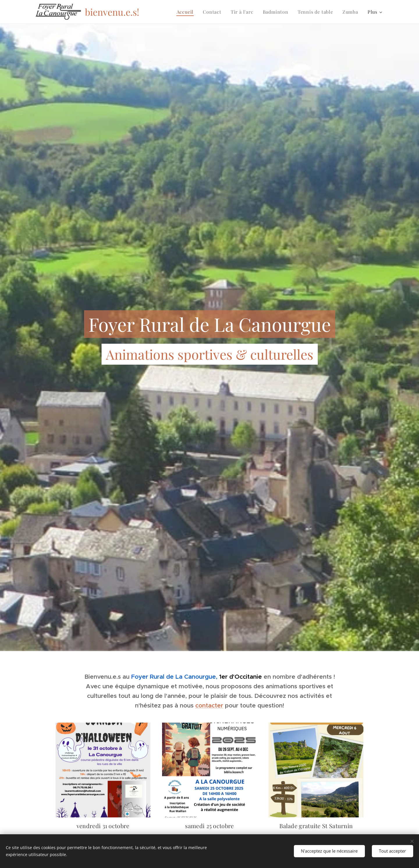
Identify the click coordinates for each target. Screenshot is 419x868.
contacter (209, 705)
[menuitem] (187, 12)
